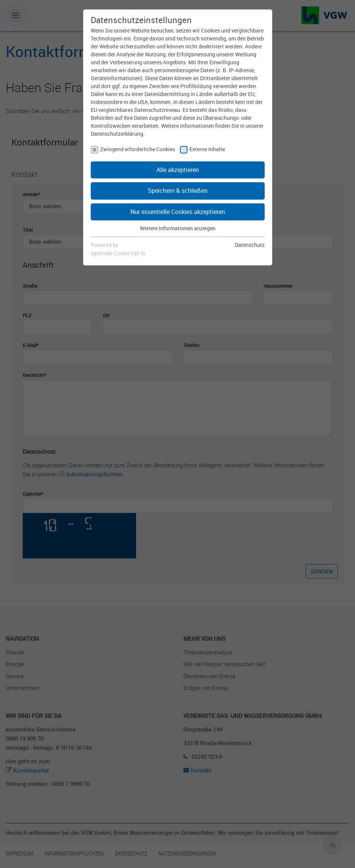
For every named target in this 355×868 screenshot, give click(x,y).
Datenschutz (250, 245)
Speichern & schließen (178, 191)
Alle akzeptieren (178, 170)
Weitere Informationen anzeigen (178, 228)
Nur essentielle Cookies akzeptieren (178, 212)
